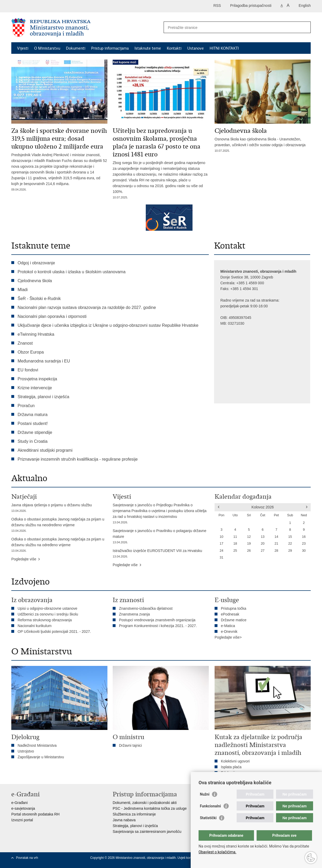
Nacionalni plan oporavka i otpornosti (52, 316)
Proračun (26, 406)
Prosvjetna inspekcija (37, 379)
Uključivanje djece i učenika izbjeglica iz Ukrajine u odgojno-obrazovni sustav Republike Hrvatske (108, 325)
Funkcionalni (210, 806)
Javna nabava (124, 820)
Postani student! (33, 424)
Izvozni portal (22, 820)
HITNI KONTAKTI (224, 48)
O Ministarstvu (47, 48)
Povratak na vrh (27, 858)
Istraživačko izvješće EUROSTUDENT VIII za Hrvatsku (161, 554)
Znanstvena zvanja (134, 614)
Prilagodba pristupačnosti (251, 6)
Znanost (25, 343)
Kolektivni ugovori (235, 761)
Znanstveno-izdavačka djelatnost (146, 608)
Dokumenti (76, 48)
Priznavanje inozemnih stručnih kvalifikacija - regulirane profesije (78, 459)
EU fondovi (28, 370)
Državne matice (234, 620)
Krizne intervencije (35, 388)
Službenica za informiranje (134, 814)
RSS (217, 6)
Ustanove (196, 48)
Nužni (205, 794)
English (305, 6)
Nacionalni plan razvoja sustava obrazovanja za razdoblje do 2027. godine (87, 307)
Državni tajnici (130, 745)
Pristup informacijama (110, 48)
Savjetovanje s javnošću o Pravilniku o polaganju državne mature (161, 537)
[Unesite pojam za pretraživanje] (232, 27)
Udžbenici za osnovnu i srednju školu (48, 614)
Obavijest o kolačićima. (217, 852)
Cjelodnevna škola (35, 281)
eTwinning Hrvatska (36, 334)
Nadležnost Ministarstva (37, 745)
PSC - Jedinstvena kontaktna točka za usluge (150, 808)
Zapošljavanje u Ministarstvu (41, 757)
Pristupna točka (234, 608)
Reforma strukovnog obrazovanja (45, 620)
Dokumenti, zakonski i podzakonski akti (145, 803)
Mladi (23, 290)
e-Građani (19, 803)
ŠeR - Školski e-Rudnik (39, 299)
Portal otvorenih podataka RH (35, 814)
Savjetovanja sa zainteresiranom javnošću (147, 832)
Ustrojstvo (26, 751)
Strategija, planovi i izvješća (43, 397)
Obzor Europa (31, 352)
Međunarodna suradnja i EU (44, 361)
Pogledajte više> (228, 637)
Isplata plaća (231, 767)
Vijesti (23, 48)
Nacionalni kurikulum (35, 626)
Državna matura (33, 415)
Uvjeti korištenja (189, 858)
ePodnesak (230, 614)
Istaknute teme (148, 48)
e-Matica (228, 626)
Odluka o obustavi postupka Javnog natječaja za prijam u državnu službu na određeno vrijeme (59, 545)
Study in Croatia (33, 441)
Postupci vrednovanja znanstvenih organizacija (157, 620)
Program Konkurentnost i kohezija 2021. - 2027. (158, 626)
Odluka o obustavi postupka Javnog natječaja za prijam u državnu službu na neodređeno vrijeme (59, 525)
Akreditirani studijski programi (45, 450)
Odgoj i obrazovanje (36, 263)
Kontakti (174, 48)
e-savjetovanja (23, 808)
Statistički (208, 818)
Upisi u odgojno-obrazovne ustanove (47, 608)
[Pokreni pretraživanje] (305, 27)
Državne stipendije (35, 432)
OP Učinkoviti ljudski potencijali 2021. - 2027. (54, 632)
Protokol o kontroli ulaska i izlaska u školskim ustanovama (72, 272)
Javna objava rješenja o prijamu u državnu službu (59, 508)
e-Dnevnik (229, 632)
